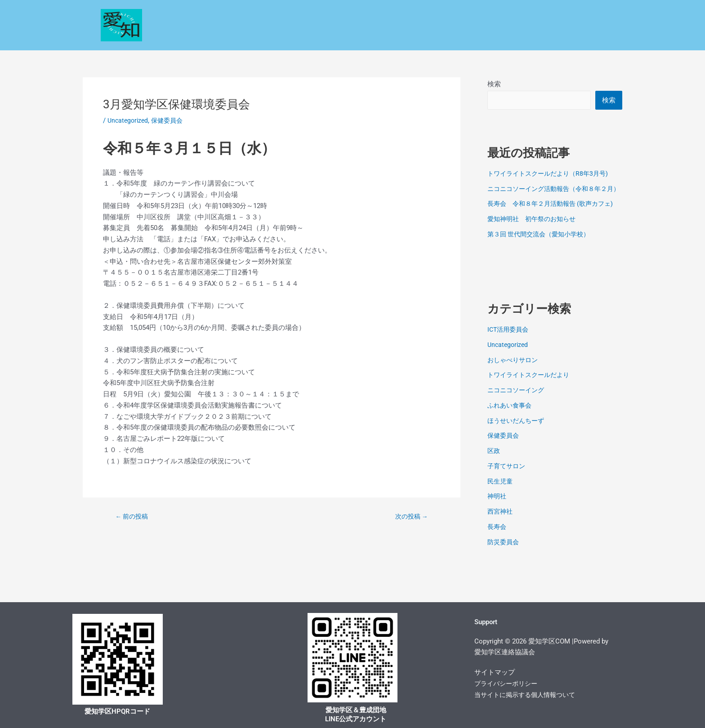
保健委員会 (171, 120)
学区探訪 (415, 35)
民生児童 (501, 492)
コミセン (364, 35)
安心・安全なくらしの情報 (324, 15)
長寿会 (498, 537)
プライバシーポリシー (508, 684)
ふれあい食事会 (511, 416)
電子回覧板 (580, 35)
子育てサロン (508, 477)
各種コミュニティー (561, 15)
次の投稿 (409, 517)
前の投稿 (134, 517)
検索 (494, 84)
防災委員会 (504, 553)
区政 (256, 15)
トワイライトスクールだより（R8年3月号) (551, 174)
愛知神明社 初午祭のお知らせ (535, 230)
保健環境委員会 (486, 15)
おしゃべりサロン (514, 371)
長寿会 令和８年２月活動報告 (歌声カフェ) (555, 215)
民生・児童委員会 (414, 15)
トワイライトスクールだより (531, 386)
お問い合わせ (527, 35)
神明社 (498, 507)
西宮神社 (501, 523)
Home (221, 15)
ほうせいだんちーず (518, 431)
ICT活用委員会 (509, 341)
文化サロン (469, 35)
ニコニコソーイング (518, 401)
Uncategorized (129, 120)
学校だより (310, 35)
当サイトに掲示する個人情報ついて (528, 695)
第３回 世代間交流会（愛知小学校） (542, 245)
